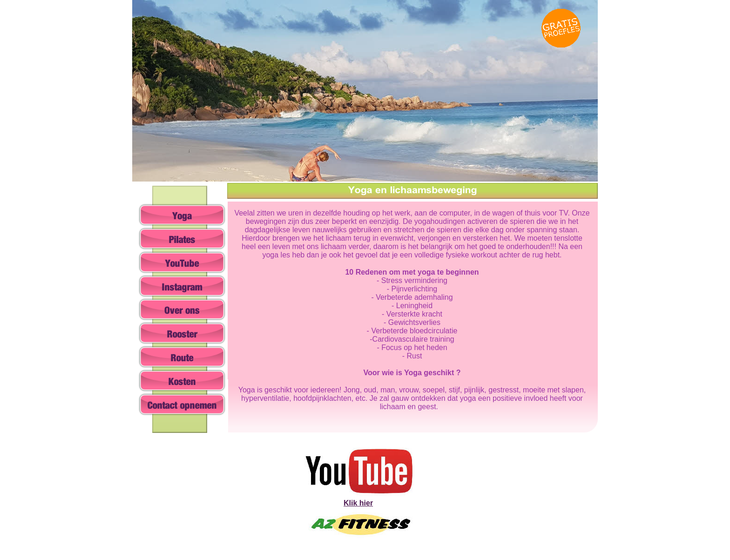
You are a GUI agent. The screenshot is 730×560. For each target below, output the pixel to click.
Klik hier (358, 503)
